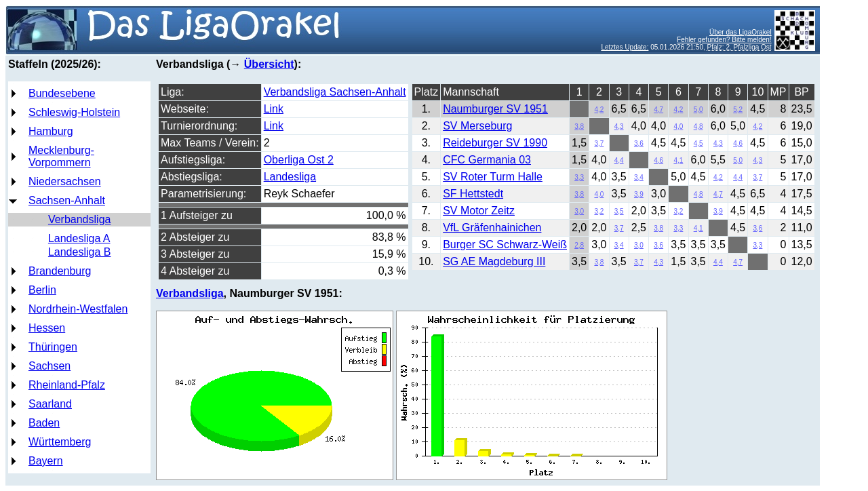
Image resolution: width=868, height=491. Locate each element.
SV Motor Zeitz (479, 211)
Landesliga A (79, 238)
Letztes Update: (625, 47)
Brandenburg (60, 271)
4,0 (678, 126)
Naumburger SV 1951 (495, 109)
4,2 (599, 110)
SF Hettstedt (473, 194)
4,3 (619, 126)
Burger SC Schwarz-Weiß (505, 244)
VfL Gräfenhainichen (492, 228)
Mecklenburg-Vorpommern (61, 156)
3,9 (639, 194)
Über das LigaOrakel (741, 32)
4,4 (619, 160)
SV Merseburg (477, 126)
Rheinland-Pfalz (67, 385)
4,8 (698, 126)
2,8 (579, 245)
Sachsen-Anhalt (67, 200)
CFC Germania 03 (487, 160)
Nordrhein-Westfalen (78, 309)
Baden (44, 423)
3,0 (579, 211)
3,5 (619, 211)
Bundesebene (62, 93)
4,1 (678, 160)
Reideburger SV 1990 (495, 143)
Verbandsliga (80, 219)
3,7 (599, 143)
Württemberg (60, 442)
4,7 (658, 110)
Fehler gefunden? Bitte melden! (724, 40)
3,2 (599, 211)
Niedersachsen (65, 181)
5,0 (698, 110)
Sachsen (50, 366)
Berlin (42, 290)
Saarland (50, 404)
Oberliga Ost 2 (299, 160)
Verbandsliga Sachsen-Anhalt (335, 92)
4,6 (738, 143)
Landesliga (290, 177)
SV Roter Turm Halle (493, 177)
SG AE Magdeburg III (494, 261)
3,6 (639, 143)
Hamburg (51, 131)
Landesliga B (80, 252)
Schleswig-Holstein (74, 112)
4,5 (698, 143)
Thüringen (53, 347)
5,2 (738, 110)
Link (274, 109)
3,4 (639, 177)
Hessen (47, 328)
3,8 (579, 126)
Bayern (46, 461)
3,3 (579, 177)
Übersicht (269, 64)
